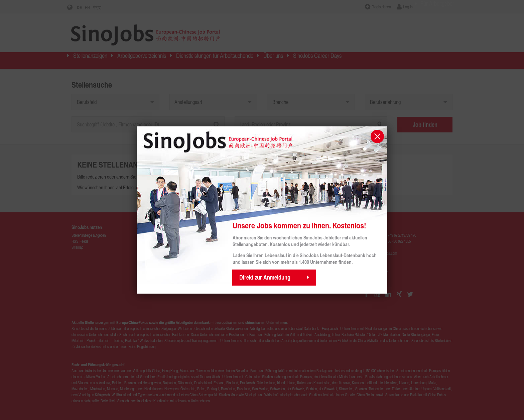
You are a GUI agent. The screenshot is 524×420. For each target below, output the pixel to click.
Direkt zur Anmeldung (265, 277)
